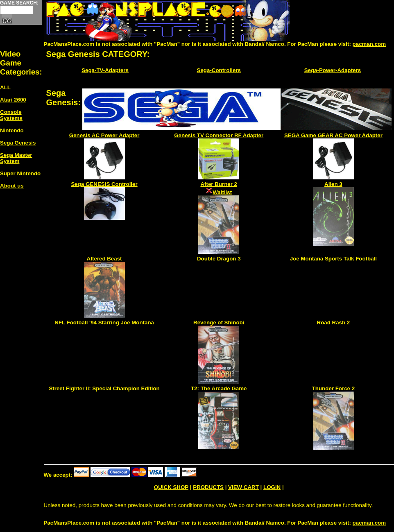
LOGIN (272, 487)
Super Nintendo (20, 173)
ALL (5, 87)
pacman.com (369, 44)
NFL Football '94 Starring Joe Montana (104, 323)
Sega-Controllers (219, 70)
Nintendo (12, 130)
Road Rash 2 (334, 323)
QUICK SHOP (171, 487)
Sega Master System (16, 158)
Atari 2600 (13, 100)
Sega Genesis (18, 143)
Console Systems (11, 115)
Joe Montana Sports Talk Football (333, 259)
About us (12, 186)
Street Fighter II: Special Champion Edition (104, 388)
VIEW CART (243, 487)
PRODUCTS (208, 487)
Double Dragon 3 (219, 259)
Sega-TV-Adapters (105, 70)
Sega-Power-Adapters (333, 70)
